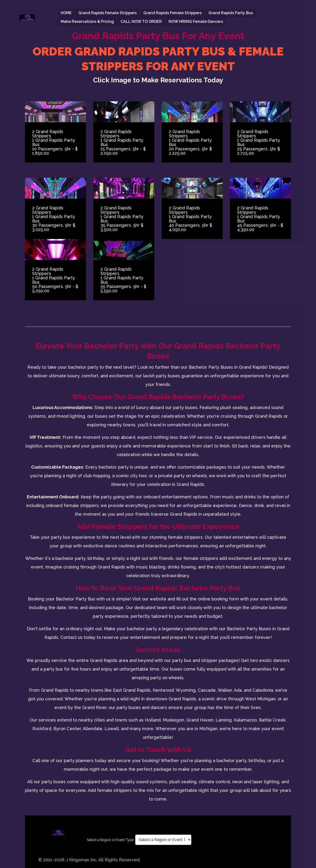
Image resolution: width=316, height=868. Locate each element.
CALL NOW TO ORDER (141, 21)
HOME (66, 13)
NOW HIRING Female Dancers (196, 21)
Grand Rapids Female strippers (108, 13)
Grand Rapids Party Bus (231, 13)
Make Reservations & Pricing (87, 21)
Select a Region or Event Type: (111, 840)
